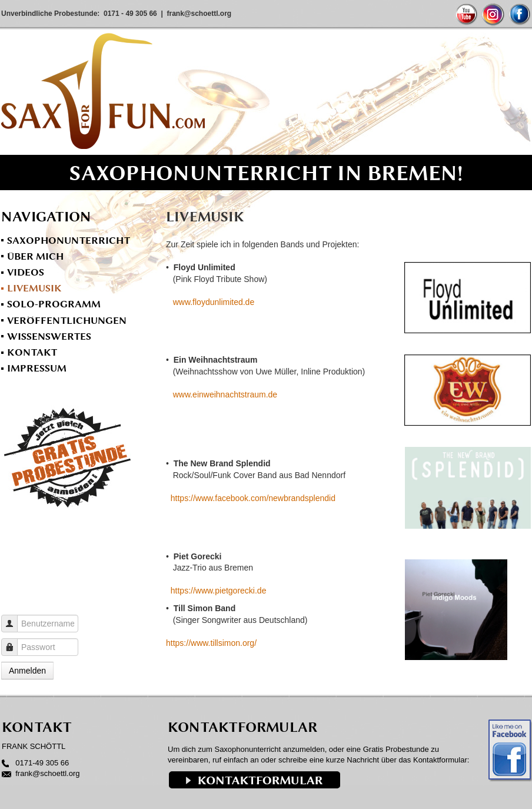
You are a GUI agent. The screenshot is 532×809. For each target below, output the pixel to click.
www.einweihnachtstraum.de (225, 394)
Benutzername (14, 618)
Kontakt (32, 352)
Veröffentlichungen (67, 320)
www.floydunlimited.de (214, 302)
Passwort (14, 641)
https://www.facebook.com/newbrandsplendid (253, 498)
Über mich (35, 256)
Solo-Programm (54, 304)
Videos (26, 272)
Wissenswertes (49, 336)
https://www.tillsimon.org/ (211, 643)
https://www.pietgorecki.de (219, 591)
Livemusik (34, 288)
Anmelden (27, 671)
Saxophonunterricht (69, 240)
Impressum (37, 368)
